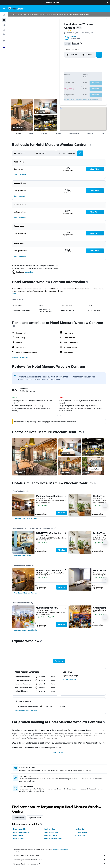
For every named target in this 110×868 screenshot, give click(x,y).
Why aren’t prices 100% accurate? (60, 864)
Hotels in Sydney (81, 832)
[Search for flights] (4, 15)
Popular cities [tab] (19, 818)
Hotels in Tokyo (18, 839)
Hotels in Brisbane (50, 835)
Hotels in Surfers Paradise (53, 839)
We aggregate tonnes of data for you (60, 860)
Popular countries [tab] (35, 818)
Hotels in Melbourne (51, 832)
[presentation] (90, 145)
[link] (26, 518)
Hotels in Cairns (49, 829)
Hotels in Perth (18, 835)
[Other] (93, 466)
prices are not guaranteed (60, 849)
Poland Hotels (22, 14)
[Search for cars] (4, 25)
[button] (108, 2)
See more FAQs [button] (59, 752)
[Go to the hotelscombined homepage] (17, 8)
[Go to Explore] (4, 34)
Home (13, 14)
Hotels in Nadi (80, 829)
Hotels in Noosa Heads (21, 832)
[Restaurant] (22, 115)
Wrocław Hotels (58, 14)
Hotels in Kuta (80, 835)
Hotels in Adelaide (19, 829)
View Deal (62, 513)
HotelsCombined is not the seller (60, 856)
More (14, 293)
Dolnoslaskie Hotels (40, 14)
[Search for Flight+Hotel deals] (4, 30)
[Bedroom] (45, 107)
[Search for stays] (4, 20)
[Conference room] (45, 123)
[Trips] (4, 41)
